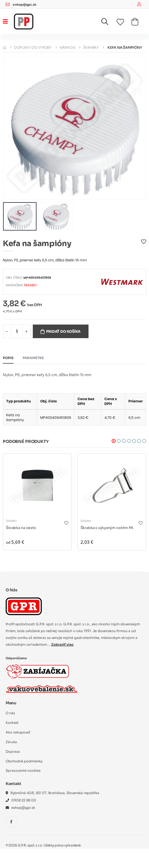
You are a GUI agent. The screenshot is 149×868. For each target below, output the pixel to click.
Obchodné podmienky (24, 761)
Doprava (13, 752)
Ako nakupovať (18, 732)
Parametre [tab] (33, 358)
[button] (108, 23)
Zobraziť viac (62, 645)
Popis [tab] (8, 358)
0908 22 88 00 (24, 800)
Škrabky (91, 47)
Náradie (68, 47)
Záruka (11, 742)
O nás (10, 713)
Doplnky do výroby (33, 47)
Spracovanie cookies (23, 771)
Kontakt (12, 723)
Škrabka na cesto (21, 528)
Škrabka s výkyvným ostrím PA (107, 528)
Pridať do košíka (63, 332)
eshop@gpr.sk (24, 5)
